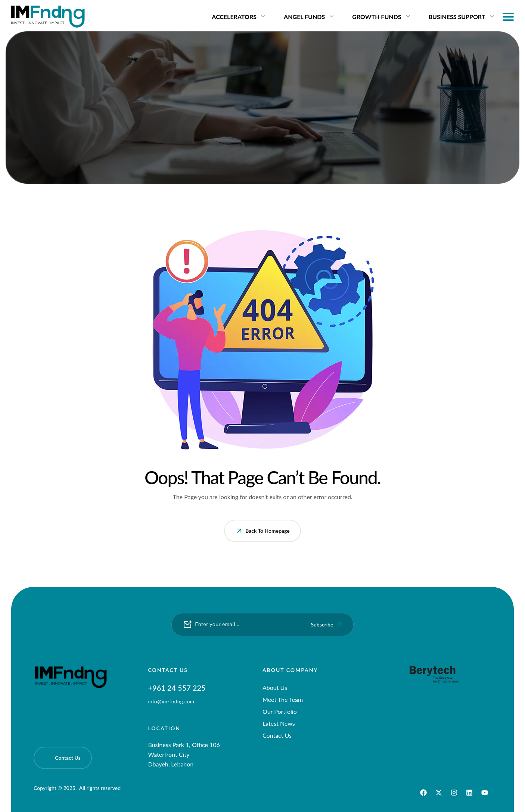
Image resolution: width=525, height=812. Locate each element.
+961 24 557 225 (177, 688)
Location (164, 728)
